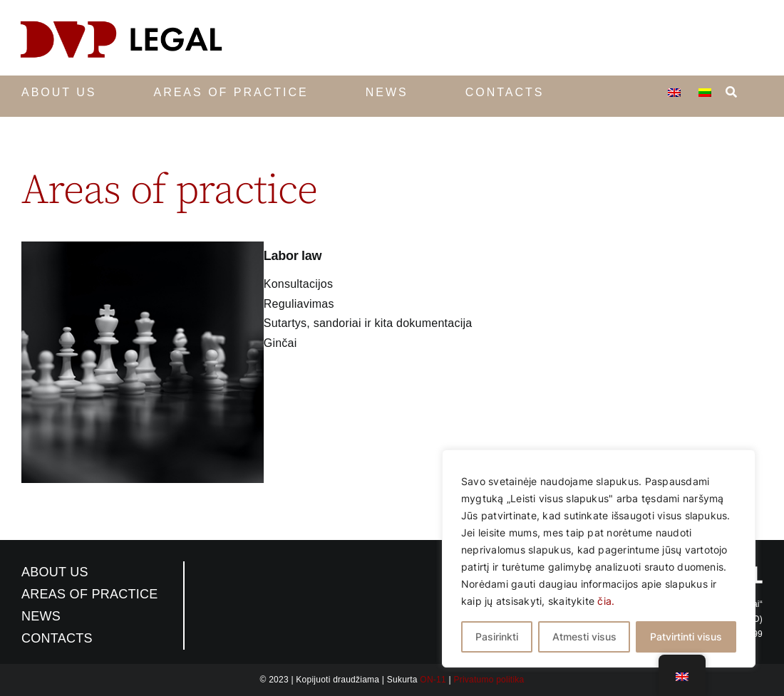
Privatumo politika (489, 680)
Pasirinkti (497, 637)
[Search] (731, 89)
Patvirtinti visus (686, 637)
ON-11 (433, 680)
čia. (606, 601)
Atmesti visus (584, 637)
